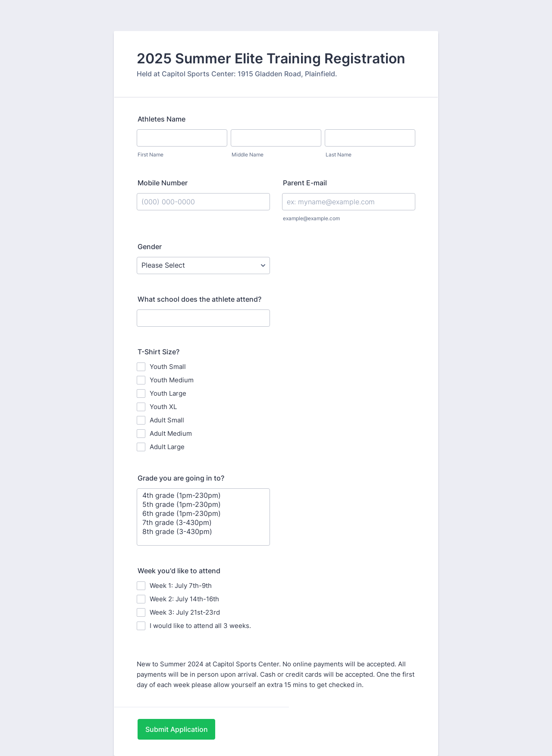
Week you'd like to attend (179, 571)
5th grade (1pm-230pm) (203, 505)
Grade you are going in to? (181, 478)
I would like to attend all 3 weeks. (200, 626)
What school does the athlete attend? (199, 299)
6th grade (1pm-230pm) (203, 514)
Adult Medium (171, 433)
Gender (150, 247)
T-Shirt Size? (158, 352)
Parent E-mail (305, 183)
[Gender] (203, 266)
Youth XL (163, 407)
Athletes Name (162, 119)
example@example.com (311, 218)
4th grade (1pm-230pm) (203, 495)
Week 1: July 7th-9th (181, 586)
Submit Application (177, 729)
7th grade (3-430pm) (203, 523)
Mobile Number (163, 183)
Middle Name (248, 155)
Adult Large (167, 447)
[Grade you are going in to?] (203, 517)
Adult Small (167, 420)
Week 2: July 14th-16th (184, 599)
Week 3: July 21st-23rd (185, 612)
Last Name (339, 155)
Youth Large (168, 393)
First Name (151, 155)
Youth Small (168, 367)
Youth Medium (172, 380)
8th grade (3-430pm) (203, 532)
